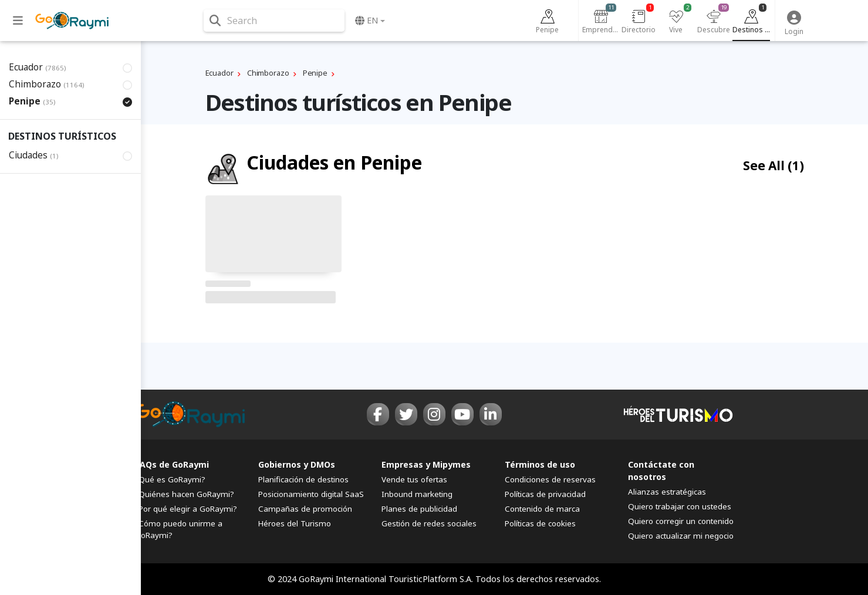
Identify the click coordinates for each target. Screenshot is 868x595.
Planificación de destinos (303, 479)
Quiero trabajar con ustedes (680, 506)
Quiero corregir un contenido (681, 521)
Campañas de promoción (305, 509)
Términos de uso (540, 464)
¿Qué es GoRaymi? (170, 479)
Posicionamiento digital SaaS (311, 494)
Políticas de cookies (540, 523)
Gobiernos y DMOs (297, 464)
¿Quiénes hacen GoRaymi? (185, 494)
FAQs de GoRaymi (172, 464)
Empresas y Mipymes (426, 464)
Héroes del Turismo (295, 523)
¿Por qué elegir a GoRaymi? (186, 509)
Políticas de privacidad (545, 494)
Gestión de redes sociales (429, 523)
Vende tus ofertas (414, 479)
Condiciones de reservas (550, 479)
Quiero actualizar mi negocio (681, 536)
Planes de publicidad (419, 509)
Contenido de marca (542, 509)
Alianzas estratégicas (667, 492)
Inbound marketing (417, 494)
